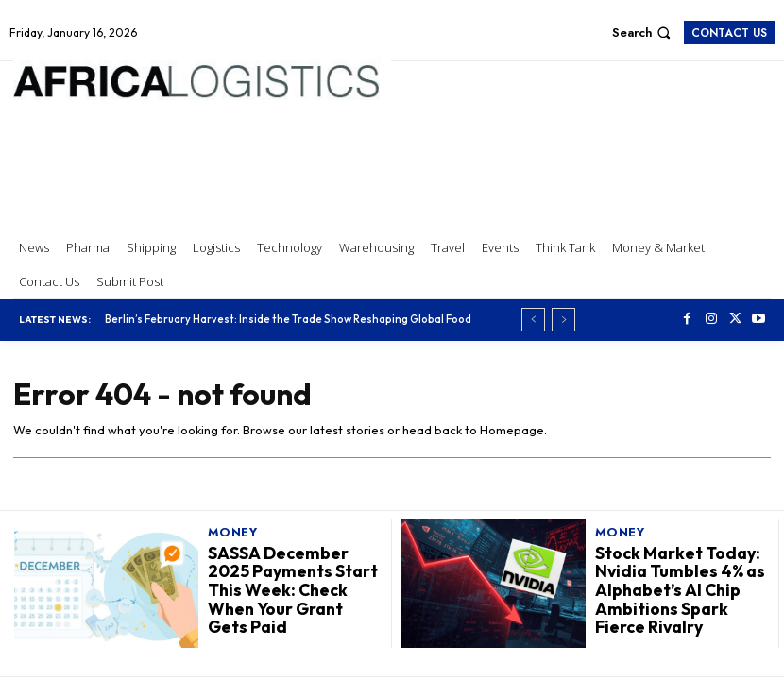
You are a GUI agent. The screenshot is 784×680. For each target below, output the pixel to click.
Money (233, 534)
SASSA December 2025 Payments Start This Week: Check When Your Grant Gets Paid (295, 589)
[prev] (533, 320)
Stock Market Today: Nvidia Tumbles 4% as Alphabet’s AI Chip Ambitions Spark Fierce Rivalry (675, 589)
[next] (563, 320)
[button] (644, 33)
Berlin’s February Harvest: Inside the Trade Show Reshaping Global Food (288, 319)
